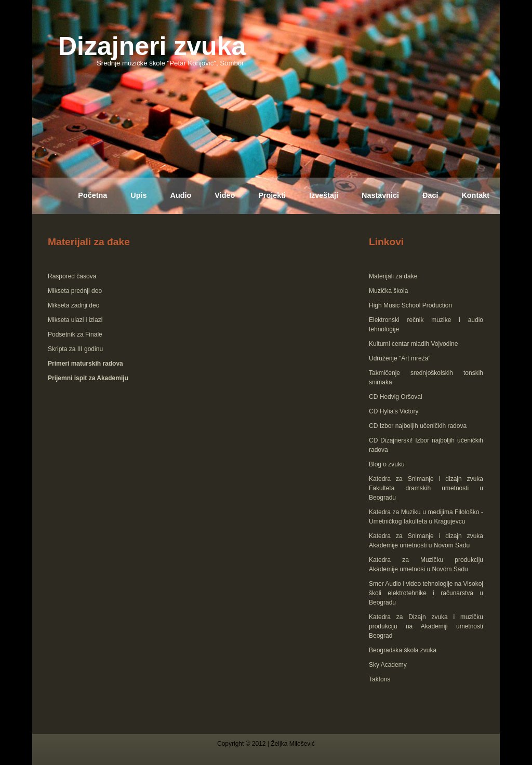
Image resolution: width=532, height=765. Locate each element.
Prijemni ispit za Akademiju (88, 378)
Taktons (380, 679)
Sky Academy (388, 665)
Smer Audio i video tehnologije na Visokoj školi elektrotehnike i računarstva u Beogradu (426, 593)
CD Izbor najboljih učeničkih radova (418, 426)
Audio (181, 195)
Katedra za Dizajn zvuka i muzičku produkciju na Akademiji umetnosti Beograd (426, 626)
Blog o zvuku (387, 464)
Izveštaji (324, 195)
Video (225, 195)
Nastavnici (380, 195)
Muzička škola (388, 291)
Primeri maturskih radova (85, 364)
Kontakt (475, 195)
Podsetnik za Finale (75, 334)
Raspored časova (72, 276)
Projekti (272, 195)
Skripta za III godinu (75, 349)
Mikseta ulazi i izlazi (75, 320)
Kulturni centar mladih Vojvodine (413, 344)
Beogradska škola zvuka (403, 650)
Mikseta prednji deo (75, 291)
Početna (92, 195)
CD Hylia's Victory (394, 411)
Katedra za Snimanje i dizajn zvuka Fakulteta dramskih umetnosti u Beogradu (426, 488)
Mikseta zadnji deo (74, 305)
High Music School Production (410, 305)
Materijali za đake (393, 276)
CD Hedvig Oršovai (396, 397)
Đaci (430, 195)
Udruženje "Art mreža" (400, 358)
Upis (138, 195)
